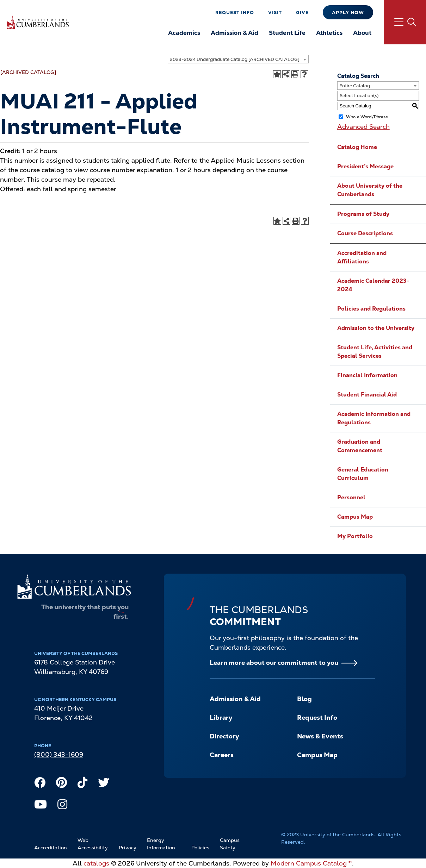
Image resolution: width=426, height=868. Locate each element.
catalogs (96, 863)
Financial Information (367, 375)
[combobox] (238, 59)
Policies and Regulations (371, 309)
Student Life (287, 33)
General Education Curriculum (363, 474)
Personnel (351, 497)
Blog (304, 699)
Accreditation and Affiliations (362, 257)
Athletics (329, 33)
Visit (275, 13)
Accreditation (51, 848)
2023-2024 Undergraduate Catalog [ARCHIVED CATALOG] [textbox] (235, 59)
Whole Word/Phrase (367, 117)
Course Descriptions (365, 233)
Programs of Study (363, 214)
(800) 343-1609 (59, 754)
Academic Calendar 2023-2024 (373, 285)
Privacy (128, 848)
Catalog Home (357, 147)
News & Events (320, 736)
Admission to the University (376, 328)
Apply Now (348, 13)
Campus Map (355, 517)
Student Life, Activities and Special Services (375, 352)
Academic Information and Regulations (374, 418)
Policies (200, 848)
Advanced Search (363, 127)
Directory (224, 736)
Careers (222, 755)
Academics (184, 33)
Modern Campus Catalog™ (311, 863)
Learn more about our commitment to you (274, 663)
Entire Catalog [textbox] (355, 86)
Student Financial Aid (367, 395)
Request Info (235, 13)
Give (302, 13)
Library (221, 717)
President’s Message (365, 166)
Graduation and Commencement (360, 446)
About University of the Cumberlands (370, 190)
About (362, 33)
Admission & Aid (234, 33)
